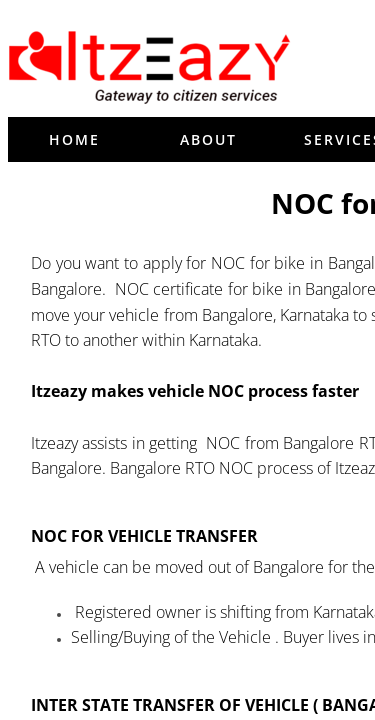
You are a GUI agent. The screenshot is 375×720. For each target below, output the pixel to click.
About (208, 139)
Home (74, 139)
